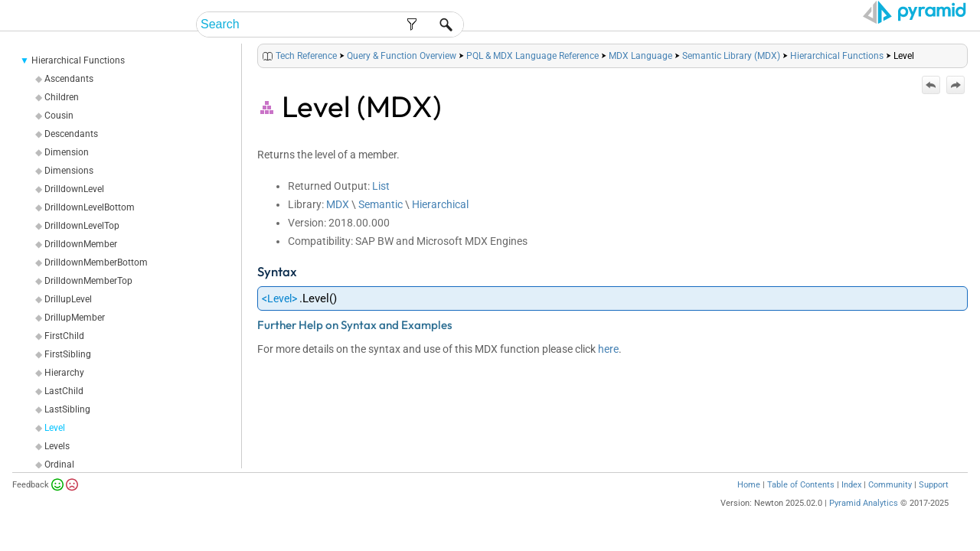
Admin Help (633, 25)
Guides (704, 25)
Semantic (381, 223)
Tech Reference (787, 25)
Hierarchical (440, 223)
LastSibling (67, 429)
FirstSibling (68, 373)
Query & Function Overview (402, 75)
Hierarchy (64, 392)
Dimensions (69, 190)
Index (851, 504)
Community (890, 504)
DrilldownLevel (74, 208)
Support (934, 504)
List (381, 205)
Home (749, 504)
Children (62, 116)
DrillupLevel (68, 318)
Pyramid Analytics (864, 522)
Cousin (59, 135)
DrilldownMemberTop (88, 300)
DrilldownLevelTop (82, 245)
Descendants (71, 153)
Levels (57, 465)
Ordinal (59, 484)
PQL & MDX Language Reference (532, 75)
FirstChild (64, 355)
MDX (338, 223)
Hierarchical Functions (78, 80)
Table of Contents (801, 504)
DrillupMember (75, 337)
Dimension (67, 171)
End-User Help (540, 25)
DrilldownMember (81, 263)
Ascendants (69, 98)
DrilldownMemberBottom (96, 282)
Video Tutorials (900, 25)
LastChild (64, 410)
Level (55, 447)
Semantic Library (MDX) (731, 75)
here (608, 368)
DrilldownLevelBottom (90, 227)
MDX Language (640, 75)
